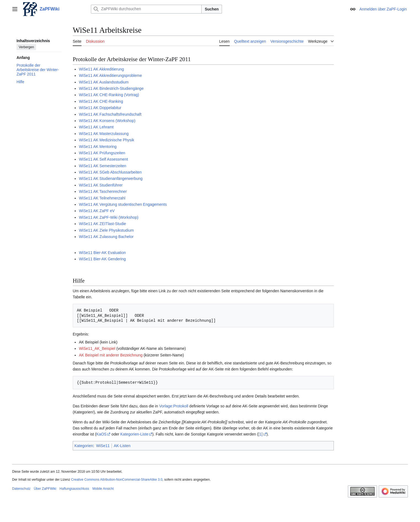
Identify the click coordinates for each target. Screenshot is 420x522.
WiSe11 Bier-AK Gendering (102, 259)
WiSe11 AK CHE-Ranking (101, 101)
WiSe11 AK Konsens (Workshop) (107, 121)
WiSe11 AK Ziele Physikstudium (106, 230)
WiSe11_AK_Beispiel (97, 348)
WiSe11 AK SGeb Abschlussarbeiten (110, 172)
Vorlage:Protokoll (174, 406)
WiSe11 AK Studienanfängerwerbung (111, 178)
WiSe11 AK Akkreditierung (101, 69)
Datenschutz (21, 489)
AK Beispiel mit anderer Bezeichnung (111, 355)
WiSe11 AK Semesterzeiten (102, 166)
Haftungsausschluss (74, 489)
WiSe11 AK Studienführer (101, 185)
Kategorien (84, 446)
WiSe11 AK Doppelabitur (100, 108)
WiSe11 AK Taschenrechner (103, 191)
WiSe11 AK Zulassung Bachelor (106, 237)
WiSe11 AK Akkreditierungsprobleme (110, 75)
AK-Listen (122, 446)
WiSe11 (103, 446)
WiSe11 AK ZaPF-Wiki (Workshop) (109, 217)
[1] (261, 434)
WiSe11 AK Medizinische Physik (106, 140)
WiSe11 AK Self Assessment (103, 159)
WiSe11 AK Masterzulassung (104, 134)
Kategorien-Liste (134, 434)
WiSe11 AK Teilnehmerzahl (102, 198)
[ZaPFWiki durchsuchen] (146, 9)
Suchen (212, 9)
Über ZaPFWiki (45, 489)
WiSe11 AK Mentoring (98, 147)
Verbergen (26, 47)
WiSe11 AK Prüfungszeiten (102, 153)
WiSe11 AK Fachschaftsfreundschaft (110, 114)
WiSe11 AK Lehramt (96, 127)
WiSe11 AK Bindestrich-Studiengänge (111, 88)
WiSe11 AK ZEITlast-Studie (102, 224)
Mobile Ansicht (103, 489)
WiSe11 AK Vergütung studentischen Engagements (123, 204)
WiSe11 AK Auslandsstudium (104, 82)
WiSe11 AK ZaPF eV (97, 211)
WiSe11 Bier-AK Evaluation (102, 253)
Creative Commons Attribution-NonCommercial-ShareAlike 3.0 (117, 480)
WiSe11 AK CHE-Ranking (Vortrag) (109, 95)
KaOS (101, 434)
